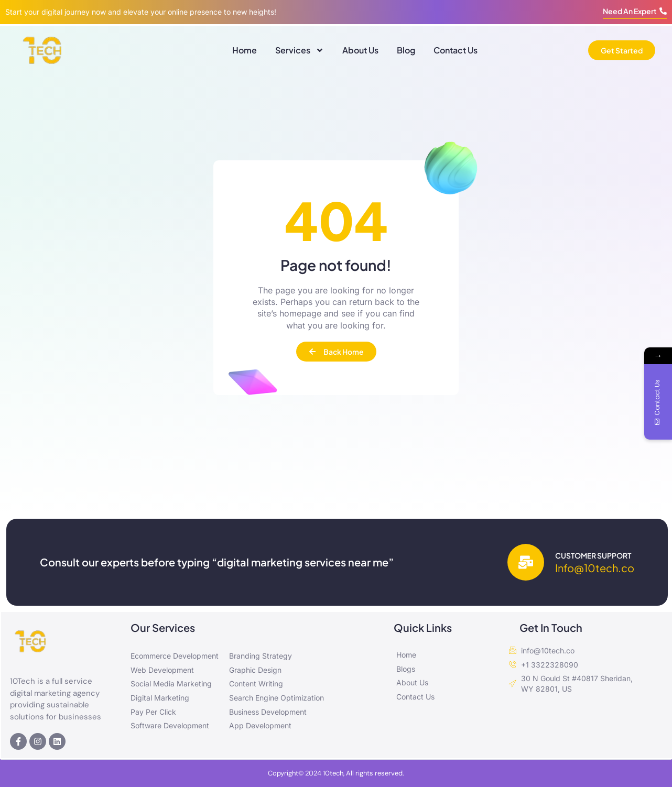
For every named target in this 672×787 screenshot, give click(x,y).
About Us (360, 50)
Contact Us (456, 50)
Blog (406, 50)
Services (300, 50)
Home (245, 50)
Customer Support (593, 555)
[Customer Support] (526, 562)
